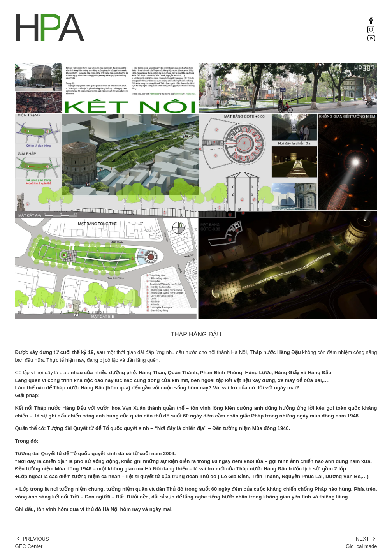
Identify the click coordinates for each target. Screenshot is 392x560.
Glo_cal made (290, 542)
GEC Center (103, 542)
